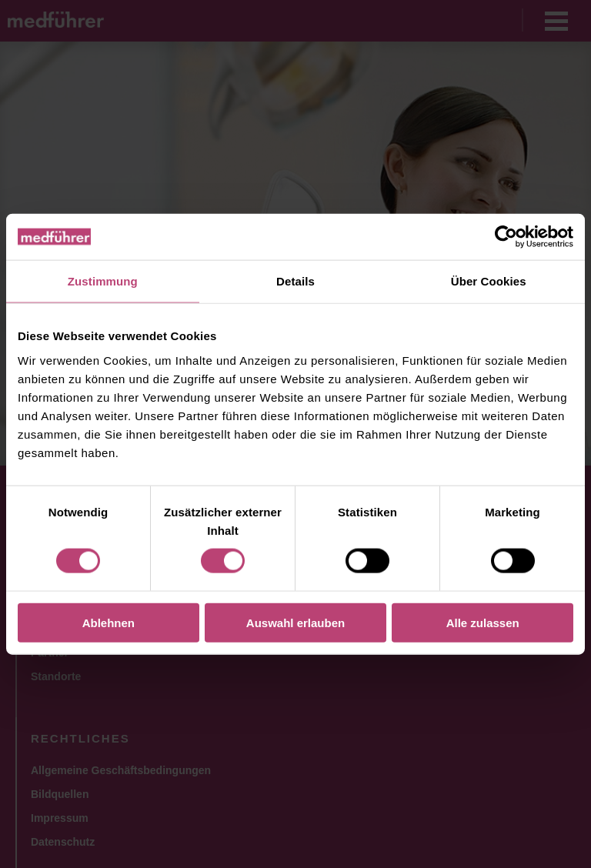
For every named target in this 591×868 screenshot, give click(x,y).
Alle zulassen (483, 622)
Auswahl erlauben (295, 622)
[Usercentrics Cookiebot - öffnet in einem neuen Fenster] (506, 237)
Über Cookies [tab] (489, 281)
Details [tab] (295, 281)
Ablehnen (109, 622)
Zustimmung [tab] (103, 281)
